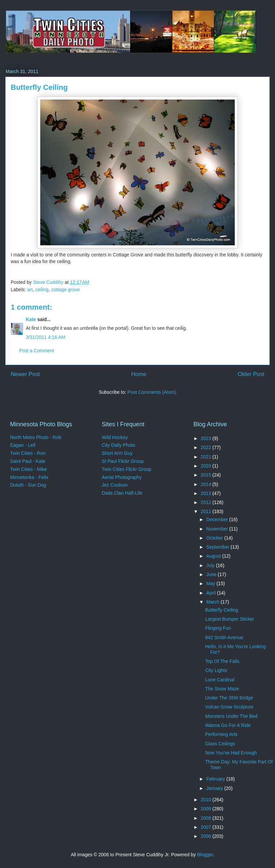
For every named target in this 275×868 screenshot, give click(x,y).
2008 (206, 818)
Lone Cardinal (220, 680)
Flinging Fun (218, 628)
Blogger (205, 855)
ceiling (42, 290)
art (30, 290)
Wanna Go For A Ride (228, 725)
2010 (206, 800)
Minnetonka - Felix (29, 477)
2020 (206, 466)
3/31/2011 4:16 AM (46, 337)
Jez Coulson (115, 485)
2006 (206, 836)
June (212, 574)
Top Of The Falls (222, 661)
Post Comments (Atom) (152, 392)
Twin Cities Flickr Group (126, 469)
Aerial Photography (122, 477)
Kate (31, 319)
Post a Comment (37, 351)
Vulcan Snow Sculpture (229, 707)
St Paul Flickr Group (123, 461)
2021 (206, 457)
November (218, 529)
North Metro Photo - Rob (36, 437)
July (211, 565)
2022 (206, 447)
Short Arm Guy (117, 453)
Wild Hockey (115, 437)
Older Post (251, 374)
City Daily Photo (118, 445)
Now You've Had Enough (231, 753)
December (218, 519)
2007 (206, 827)
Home (139, 374)
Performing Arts (221, 734)
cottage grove (66, 290)
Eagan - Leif (23, 445)
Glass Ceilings (220, 744)
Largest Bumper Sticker (230, 619)
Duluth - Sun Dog (28, 485)
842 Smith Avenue (224, 637)
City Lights (216, 670)
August (214, 556)
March (213, 602)
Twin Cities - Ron (28, 453)
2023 (206, 438)
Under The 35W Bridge (229, 698)
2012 (206, 502)
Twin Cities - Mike (29, 469)
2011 (206, 511)
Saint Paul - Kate (28, 461)
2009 (206, 809)
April (212, 593)
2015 (206, 475)
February (216, 779)
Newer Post (25, 374)
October (215, 538)
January (215, 788)
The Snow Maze (222, 689)
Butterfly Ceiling (222, 610)
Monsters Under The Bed (231, 716)
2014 (206, 484)
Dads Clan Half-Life (122, 493)
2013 (206, 493)
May (211, 583)
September (218, 547)
